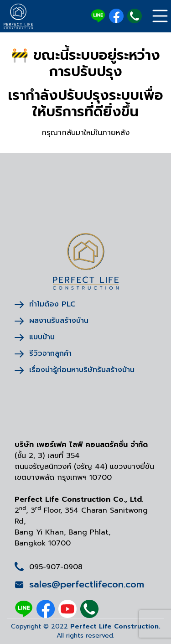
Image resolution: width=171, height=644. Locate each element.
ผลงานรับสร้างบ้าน (52, 321)
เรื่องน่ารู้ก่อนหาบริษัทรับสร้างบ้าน (75, 370)
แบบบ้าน (35, 337)
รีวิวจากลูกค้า (43, 353)
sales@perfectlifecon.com (79, 584)
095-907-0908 (56, 567)
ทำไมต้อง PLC (45, 304)
